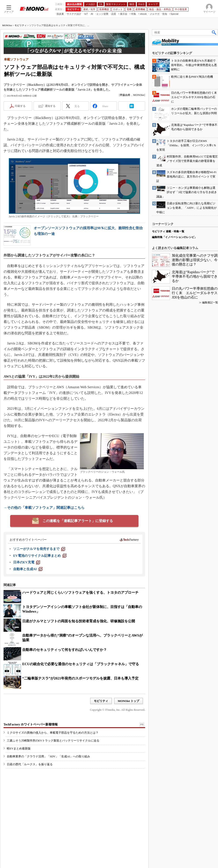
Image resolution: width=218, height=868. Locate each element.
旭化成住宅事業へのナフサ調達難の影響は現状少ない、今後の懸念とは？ (195, 260)
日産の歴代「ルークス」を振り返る (30, 764)
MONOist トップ (128, 701)
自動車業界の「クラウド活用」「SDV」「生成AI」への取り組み (48, 756)
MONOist (7, 25)
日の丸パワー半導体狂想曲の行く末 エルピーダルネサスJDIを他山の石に (195, 293)
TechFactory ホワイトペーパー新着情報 (31, 724)
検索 (214, 32)
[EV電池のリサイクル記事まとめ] (40, 556)
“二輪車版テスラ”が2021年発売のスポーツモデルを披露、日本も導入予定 (80, 678)
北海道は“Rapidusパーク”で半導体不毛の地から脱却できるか (195, 276)
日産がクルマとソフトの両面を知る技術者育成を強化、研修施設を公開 (79, 621)
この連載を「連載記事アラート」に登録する (78, 521)
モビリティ (21, 25)
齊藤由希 (125, 95)
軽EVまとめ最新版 (19, 748)
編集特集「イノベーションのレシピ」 (174, 237)
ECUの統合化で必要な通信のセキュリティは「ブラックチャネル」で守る (81, 664)
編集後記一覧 (210, 302)
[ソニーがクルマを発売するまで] (39, 549)
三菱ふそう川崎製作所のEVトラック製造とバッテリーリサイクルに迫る (53, 741)
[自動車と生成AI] (28, 569)
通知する (50, 106)
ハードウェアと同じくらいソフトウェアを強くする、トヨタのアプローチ (80, 592)
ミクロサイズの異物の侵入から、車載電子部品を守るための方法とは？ (53, 733)
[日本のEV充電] (27, 562)
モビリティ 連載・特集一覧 (168, 231)
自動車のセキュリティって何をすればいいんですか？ (65, 650)
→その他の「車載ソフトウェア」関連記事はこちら (44, 508)
